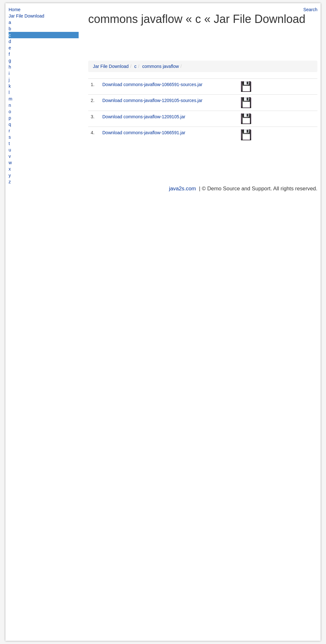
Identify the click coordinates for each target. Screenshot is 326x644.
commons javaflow (161, 66)
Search (310, 10)
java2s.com (183, 189)
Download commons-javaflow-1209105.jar (144, 117)
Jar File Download (26, 16)
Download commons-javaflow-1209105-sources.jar (152, 100)
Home (14, 10)
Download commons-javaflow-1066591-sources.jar (152, 84)
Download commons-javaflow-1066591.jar (144, 133)
